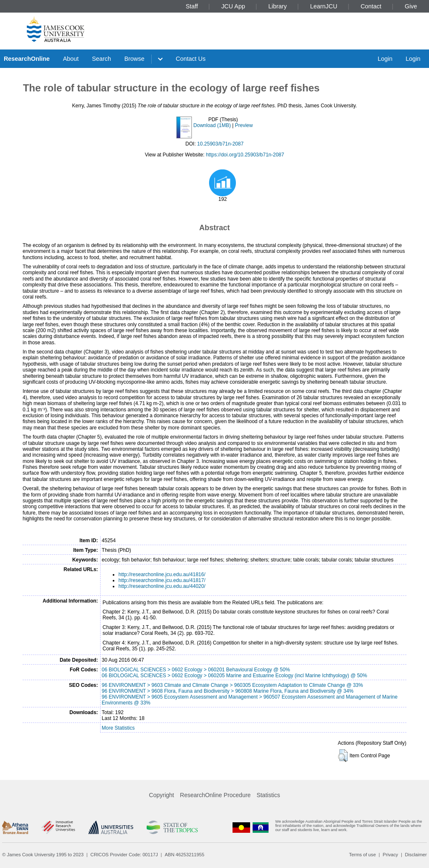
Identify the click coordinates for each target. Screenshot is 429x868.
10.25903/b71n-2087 (221, 144)
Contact (371, 6)
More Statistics (118, 728)
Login (385, 59)
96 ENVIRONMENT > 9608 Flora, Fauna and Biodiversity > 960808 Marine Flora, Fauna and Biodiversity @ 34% (228, 691)
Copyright (162, 795)
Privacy (390, 855)
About (71, 59)
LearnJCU (324, 6)
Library (278, 6)
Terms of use (362, 855)
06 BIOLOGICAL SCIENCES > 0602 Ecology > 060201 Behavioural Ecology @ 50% (196, 670)
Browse (134, 59)
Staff (192, 6)
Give (411, 6)
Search (101, 59)
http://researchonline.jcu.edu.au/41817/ (162, 580)
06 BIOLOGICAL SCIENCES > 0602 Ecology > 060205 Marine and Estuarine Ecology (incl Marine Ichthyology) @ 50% (234, 676)
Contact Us (191, 59)
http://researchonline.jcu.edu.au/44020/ (162, 586)
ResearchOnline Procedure (216, 795)
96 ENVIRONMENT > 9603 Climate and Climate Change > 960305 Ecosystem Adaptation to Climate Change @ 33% (233, 685)
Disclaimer (416, 855)
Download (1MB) (212, 125)
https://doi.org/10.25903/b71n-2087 (245, 155)
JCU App (233, 6)
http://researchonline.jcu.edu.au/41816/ (162, 574)
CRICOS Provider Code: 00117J (124, 855)
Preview (244, 125)
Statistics (268, 795)
